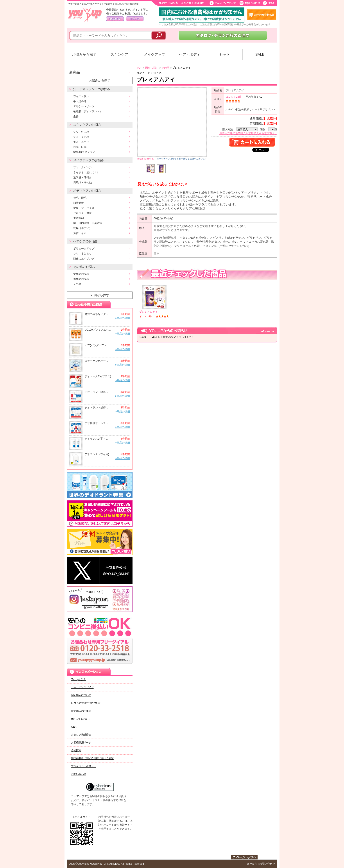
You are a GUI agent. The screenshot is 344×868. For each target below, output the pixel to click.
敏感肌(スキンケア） (86, 152)
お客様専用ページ (81, 743)
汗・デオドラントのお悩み (92, 89)
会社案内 (76, 750)
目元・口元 (80, 147)
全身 (76, 116)
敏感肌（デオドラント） (88, 111)
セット (225, 55)
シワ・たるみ (81, 132)
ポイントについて (81, 719)
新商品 (75, 72)
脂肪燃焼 (79, 203)
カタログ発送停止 (81, 735)
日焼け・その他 (82, 183)
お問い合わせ (79, 774)
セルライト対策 (82, 213)
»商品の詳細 (123, 318)
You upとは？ (79, 679)
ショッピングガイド (82, 687)
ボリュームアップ (84, 249)
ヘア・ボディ (190, 55)
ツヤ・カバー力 (82, 167)
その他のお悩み (84, 267)
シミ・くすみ (81, 137)
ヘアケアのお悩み (86, 241)
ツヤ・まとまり (82, 254)
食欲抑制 (79, 218)
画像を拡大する (145, 159)
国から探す (99, 295)
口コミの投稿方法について (86, 703)
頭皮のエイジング (84, 259)
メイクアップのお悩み (89, 160)
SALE (260, 55)
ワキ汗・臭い (81, 96)
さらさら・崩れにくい (86, 172)
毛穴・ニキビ (81, 142)
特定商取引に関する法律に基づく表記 (92, 758)
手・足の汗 (80, 101)
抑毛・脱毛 (80, 198)
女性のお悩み (81, 274)
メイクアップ (154, 55)
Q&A (74, 727)
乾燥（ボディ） (82, 228)
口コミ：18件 (234, 97)
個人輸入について (81, 695)
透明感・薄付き (82, 177)
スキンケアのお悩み (87, 125)
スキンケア (119, 55)
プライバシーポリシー (84, 766)
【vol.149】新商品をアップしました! (171, 337)
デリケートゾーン (84, 106)
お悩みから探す (84, 55)
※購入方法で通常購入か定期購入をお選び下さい (248, 133)
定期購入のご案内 (81, 711)
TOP (140, 68)
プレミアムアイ (148, 312)
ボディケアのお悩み (87, 191)
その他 (77, 284)
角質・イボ (80, 233)
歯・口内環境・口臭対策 (88, 223)
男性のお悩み (81, 279)
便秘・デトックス (84, 208)
